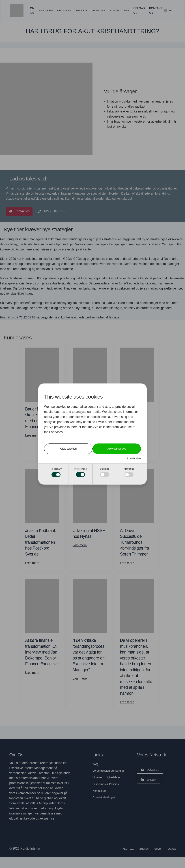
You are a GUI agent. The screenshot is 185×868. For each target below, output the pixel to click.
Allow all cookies (117, 449)
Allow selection (68, 449)
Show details (133, 458)
